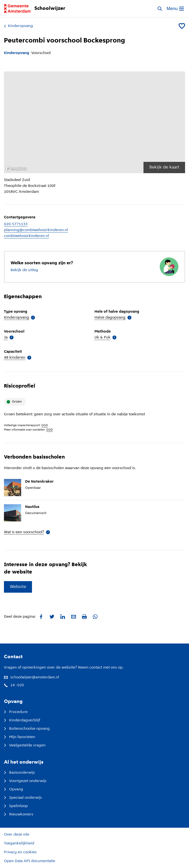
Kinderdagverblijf (22, 720)
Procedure (16, 712)
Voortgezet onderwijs (25, 781)
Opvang (14, 789)
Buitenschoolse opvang (27, 729)
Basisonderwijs (19, 773)
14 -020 (14, 685)
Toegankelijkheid (19, 843)
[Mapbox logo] (16, 169)
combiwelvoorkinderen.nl (26, 236)
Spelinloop (16, 806)
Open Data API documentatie (30, 861)
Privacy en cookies (20, 852)
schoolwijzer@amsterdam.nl (31, 677)
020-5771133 (16, 224)
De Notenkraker (39, 482)
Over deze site (17, 835)
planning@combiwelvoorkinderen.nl (36, 230)
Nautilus (32, 507)
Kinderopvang (18, 26)
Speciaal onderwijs (23, 798)
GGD (45, 425)
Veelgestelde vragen (25, 745)
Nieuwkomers (19, 814)
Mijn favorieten (20, 737)
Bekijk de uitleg (24, 270)
